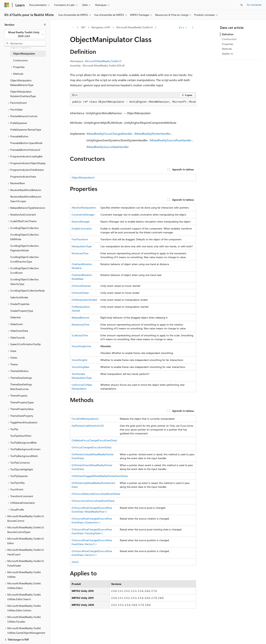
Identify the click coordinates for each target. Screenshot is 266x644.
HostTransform (80, 239)
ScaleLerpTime (80, 335)
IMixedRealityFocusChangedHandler (109, 134)
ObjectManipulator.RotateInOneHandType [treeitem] (23, 94)
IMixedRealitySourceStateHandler (108, 147)
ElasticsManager (81, 221)
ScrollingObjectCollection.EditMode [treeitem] (25, 237)
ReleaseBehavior (81, 318)
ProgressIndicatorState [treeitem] (23, 177)
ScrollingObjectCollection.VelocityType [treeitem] (25, 282)
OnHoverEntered (81, 286)
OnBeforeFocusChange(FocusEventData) (94, 440)
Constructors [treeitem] (21, 60)
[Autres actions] (193, 28)
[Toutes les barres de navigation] (73, 28)
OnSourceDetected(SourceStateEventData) (96, 494)
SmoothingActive (81, 346)
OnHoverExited (80, 293)
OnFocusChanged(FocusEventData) (92, 447)
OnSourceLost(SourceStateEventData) (93, 501)
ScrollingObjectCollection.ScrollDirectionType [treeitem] (25, 259)
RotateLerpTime (80, 324)
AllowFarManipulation (84, 208)
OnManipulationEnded (84, 300)
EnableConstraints (82, 228)
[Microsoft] (7, 5)
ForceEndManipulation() (85, 419)
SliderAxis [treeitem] (16, 317)
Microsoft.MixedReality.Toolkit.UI (135, 27)
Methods (227, 49)
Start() (75, 562)
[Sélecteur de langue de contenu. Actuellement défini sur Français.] (13, 638)
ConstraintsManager (83, 215)
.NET (83, 27)
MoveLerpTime (80, 253)
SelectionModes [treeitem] (19, 297)
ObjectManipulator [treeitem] (24, 54)
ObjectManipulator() (83, 177)
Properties (228, 44)
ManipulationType (82, 246)
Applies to (227, 54)
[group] (133, 102)
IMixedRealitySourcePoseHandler (171, 140)
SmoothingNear (81, 367)
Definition (228, 34)
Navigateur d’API (101, 27)
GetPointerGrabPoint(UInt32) (88, 426)
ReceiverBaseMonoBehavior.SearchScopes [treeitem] (26, 199)
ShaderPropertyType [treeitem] (22, 311)
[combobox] (25, 34)
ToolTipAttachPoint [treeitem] (21, 436)
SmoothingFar (80, 360)
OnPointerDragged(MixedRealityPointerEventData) (100, 476)
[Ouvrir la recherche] (242, 5)
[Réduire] (45, 25)
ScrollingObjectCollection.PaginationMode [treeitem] (25, 248)
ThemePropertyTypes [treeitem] (22, 402)
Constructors (229, 39)
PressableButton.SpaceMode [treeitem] (26, 143)
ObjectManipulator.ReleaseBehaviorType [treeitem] (22, 83)
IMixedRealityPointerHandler (153, 134)
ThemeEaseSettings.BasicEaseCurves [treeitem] (21, 387)
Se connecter (254, 5)
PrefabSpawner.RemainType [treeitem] (26, 130)
